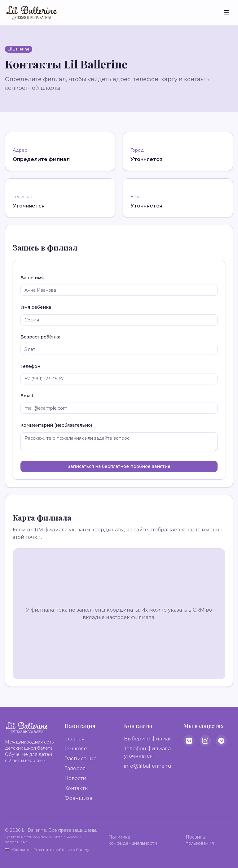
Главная (75, 739)
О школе (76, 749)
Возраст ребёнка (40, 337)
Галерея (75, 768)
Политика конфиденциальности (133, 840)
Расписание (81, 759)
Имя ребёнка (36, 307)
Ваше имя (32, 278)
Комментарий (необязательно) (56, 425)
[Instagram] (205, 741)
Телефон (30, 366)
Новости (75, 778)
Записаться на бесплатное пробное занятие (119, 466)
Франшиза (78, 798)
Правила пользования (200, 840)
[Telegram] (221, 741)
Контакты (77, 788)
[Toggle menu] (227, 13)
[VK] (189, 741)
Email (27, 396)
